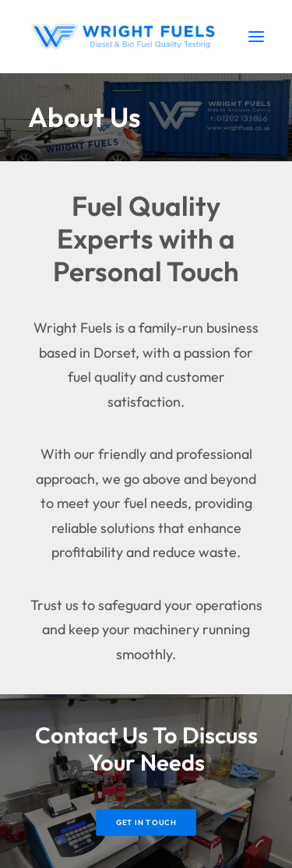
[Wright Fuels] (126, 37)
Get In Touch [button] (146, 823)
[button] (256, 37)
